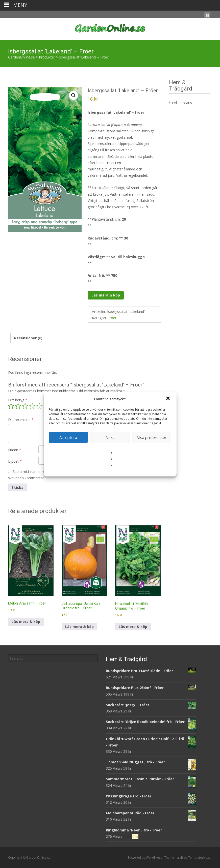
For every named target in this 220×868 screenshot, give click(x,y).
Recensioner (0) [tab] (28, 338)
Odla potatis (182, 103)
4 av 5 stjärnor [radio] (32, 406)
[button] (168, 399)
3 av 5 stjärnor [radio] (25, 406)
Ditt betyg (18, 400)
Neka (110, 437)
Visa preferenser (152, 437)
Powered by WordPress (145, 858)
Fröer (112, 318)
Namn (15, 450)
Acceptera (68, 437)
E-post (15, 461)
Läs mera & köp (106, 295)
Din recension (21, 420)
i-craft (179, 858)
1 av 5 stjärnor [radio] (11, 406)
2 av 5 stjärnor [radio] (18, 406)
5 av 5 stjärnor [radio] (39, 406)
